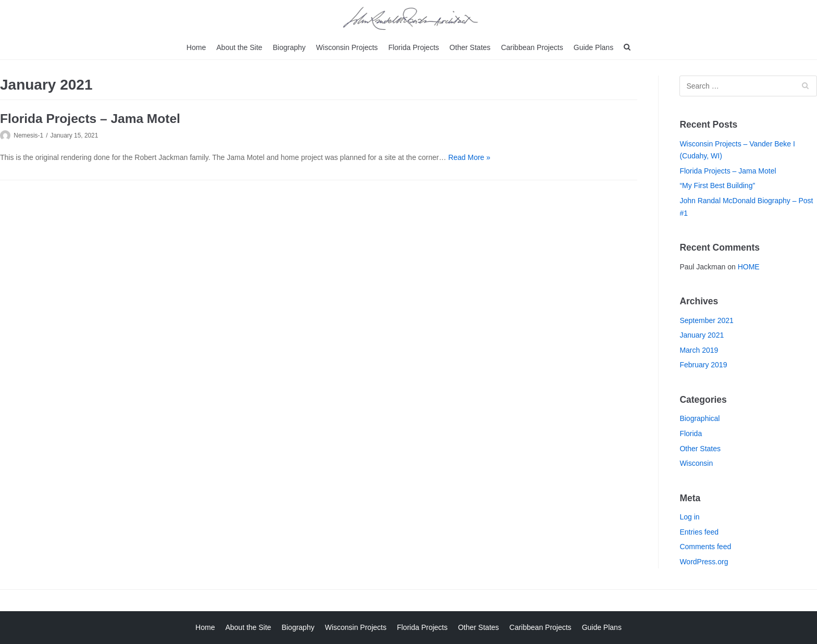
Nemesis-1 (28, 135)
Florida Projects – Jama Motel (90, 119)
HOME (749, 267)
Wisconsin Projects (347, 47)
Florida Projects (413, 47)
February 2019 (703, 365)
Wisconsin (696, 463)
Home (197, 47)
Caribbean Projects (532, 47)
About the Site (240, 47)
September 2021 (707, 320)
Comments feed (705, 547)
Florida (691, 434)
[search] (627, 48)
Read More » (469, 157)
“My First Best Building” (717, 185)
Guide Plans (593, 47)
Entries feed (699, 532)
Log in (689, 517)
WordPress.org (704, 562)
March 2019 (699, 350)
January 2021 (702, 335)
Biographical (700, 418)
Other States (470, 47)
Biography (289, 47)
